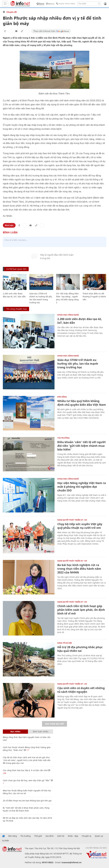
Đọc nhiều (15, 732)
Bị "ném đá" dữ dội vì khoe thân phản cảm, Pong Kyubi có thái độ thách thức (26, 809)
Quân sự (99, 836)
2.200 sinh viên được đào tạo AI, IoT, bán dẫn (80, 321)
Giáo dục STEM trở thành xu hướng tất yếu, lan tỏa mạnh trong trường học (78, 364)
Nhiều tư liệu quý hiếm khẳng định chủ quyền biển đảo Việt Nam (82, 403)
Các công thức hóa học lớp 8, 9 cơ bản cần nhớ (25, 770)
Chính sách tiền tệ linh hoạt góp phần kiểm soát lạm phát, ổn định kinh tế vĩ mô (81, 610)
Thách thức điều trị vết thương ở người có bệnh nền (94, 297)
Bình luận (9, 225)
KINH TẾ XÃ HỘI (65, 643)
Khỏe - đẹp (73, 836)
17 (26, 750)
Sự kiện (6, 841)
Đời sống (62, 397)
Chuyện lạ (87, 836)
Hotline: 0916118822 (65, 4)
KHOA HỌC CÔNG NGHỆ (68, 315)
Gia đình (50, 836)
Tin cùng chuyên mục (17, 309)
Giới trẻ (61, 836)
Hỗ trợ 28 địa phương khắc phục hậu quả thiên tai (80, 649)
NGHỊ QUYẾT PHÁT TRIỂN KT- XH (72, 520)
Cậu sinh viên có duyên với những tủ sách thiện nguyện (81, 690)
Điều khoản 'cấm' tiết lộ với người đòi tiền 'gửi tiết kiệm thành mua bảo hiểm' (81, 446)
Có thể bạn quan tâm (16, 269)
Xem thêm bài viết (54, 724)
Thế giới (38, 836)
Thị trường (63, 438)
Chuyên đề (11, 12)
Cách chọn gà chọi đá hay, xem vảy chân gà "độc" (27, 780)
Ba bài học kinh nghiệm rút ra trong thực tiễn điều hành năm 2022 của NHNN (79, 569)
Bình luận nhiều (41, 732)
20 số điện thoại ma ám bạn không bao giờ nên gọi (27, 801)
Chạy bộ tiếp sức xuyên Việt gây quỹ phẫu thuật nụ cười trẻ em (80, 526)
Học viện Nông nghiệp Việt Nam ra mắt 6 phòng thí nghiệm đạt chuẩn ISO (82, 487)
